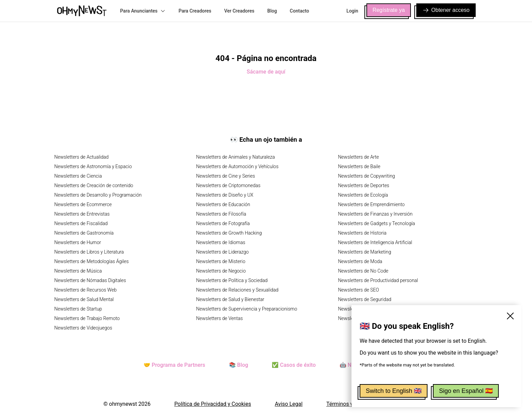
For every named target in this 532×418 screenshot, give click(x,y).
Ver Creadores (239, 11)
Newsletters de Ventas (220, 318)
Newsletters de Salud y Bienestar (230, 299)
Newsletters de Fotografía (223, 223)
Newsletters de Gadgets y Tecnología (376, 223)
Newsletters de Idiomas (221, 242)
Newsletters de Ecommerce (83, 204)
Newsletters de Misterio (221, 261)
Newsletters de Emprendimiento (371, 204)
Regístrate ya (389, 10)
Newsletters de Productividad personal (378, 280)
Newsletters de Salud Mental (84, 299)
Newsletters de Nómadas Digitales (90, 280)
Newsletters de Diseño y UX (225, 195)
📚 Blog (239, 365)
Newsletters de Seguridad (365, 299)
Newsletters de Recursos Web (85, 290)
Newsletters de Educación (223, 204)
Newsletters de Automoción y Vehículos (237, 166)
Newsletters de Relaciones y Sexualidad (237, 290)
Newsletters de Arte (358, 157)
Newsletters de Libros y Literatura (89, 252)
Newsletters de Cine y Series (226, 176)
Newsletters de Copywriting (366, 176)
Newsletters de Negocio (221, 271)
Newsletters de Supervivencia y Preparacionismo (247, 309)
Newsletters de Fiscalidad (81, 223)
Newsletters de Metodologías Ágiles (91, 261)
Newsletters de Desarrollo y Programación (98, 195)
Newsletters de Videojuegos (83, 328)
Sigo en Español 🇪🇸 (466, 391)
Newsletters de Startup (78, 309)
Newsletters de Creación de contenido (94, 185)
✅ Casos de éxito (294, 365)
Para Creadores (195, 11)
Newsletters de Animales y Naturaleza (235, 157)
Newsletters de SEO (358, 290)
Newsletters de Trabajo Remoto (87, 318)
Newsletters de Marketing (365, 252)
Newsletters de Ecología (363, 195)
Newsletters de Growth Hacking (229, 233)
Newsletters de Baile (359, 166)
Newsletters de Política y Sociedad (232, 280)
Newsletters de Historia (362, 233)
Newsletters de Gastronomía (84, 233)
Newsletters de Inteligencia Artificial (375, 242)
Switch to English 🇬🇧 (394, 391)
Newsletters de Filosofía (221, 214)
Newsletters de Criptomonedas (228, 185)
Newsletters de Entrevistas (82, 214)
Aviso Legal (289, 404)
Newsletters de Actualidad (81, 157)
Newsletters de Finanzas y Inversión (375, 214)
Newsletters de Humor (78, 242)
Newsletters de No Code (363, 271)
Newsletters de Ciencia (78, 176)
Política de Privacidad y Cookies (213, 404)
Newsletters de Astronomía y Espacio (93, 166)
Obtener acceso (446, 10)
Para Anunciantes (143, 11)
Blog (272, 11)
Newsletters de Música (78, 271)
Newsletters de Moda (360, 261)
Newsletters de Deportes (364, 185)
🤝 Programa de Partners (174, 365)
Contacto (299, 11)
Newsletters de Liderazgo (222, 252)
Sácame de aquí (266, 72)
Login (352, 11)
